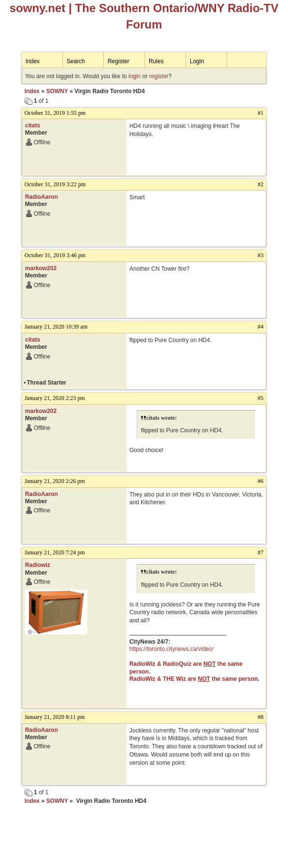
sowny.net (38, 8)
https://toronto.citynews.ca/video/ (172, 649)
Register (119, 61)
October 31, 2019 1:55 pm (55, 113)
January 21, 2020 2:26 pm (55, 481)
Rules (156, 61)
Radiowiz (38, 565)
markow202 (41, 268)
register (159, 76)
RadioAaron (42, 197)
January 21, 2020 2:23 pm (55, 398)
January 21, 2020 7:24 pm (55, 552)
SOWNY (57, 91)
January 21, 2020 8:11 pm (55, 717)
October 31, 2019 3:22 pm (55, 184)
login (135, 76)
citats (33, 125)
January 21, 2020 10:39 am (56, 327)
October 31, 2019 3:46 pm (55, 255)
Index (33, 61)
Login (197, 61)
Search (76, 61)
